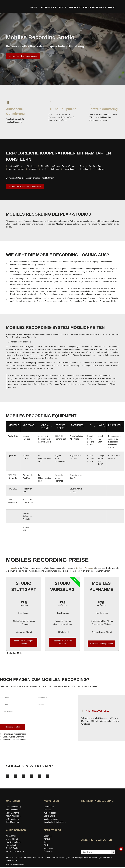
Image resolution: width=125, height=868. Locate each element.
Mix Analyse (11, 837)
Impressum (48, 849)
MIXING (33, 7)
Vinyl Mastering (13, 814)
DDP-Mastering (13, 820)
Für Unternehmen (14, 843)
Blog (46, 843)
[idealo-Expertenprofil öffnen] (90, 817)
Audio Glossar (50, 814)
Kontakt (47, 840)
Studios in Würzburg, (85, 568)
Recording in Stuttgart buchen (24, 642)
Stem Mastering (13, 810)
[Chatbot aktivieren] (121, 849)
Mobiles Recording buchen (101, 644)
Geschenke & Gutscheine (55, 823)
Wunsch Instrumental (15, 852)
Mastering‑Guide (51, 820)
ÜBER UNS (98, 7)
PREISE (87, 7)
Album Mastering (13, 817)
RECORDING (60, 7)
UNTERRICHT (75, 7)
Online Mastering (13, 807)
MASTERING (45, 7)
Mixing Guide (49, 817)
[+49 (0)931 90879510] (83, 711)
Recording (11, 568)
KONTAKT (110, 7)
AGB (46, 846)
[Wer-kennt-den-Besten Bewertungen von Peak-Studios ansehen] (98, 832)
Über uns (48, 837)
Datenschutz (49, 852)
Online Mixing (12, 840)
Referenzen (49, 807)
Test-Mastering (12, 823)
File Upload (11, 846)
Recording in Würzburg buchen (62, 642)
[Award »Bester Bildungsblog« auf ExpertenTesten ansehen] (107, 817)
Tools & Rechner (13, 849)
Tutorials (47, 810)
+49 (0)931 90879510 (97, 711)
